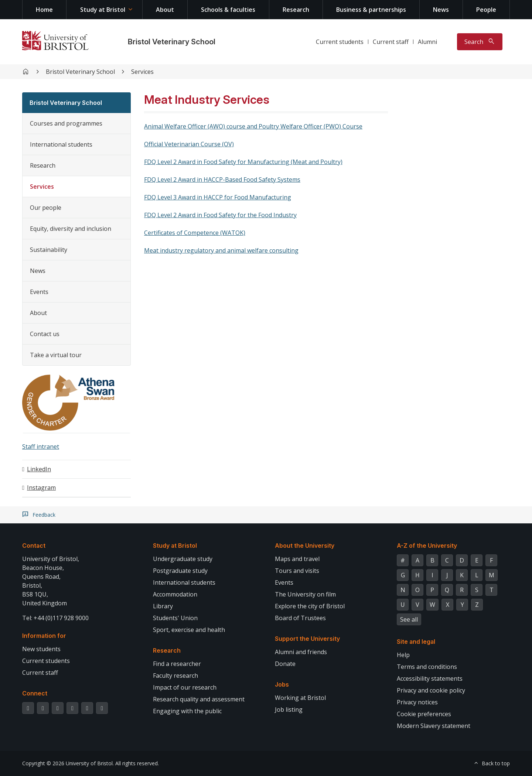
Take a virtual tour (56, 355)
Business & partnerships (371, 10)
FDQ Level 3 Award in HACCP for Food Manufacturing (218, 197)
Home (44, 10)
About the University (305, 546)
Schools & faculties (228, 10)
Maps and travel (297, 559)
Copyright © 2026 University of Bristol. (68, 763)
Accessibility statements (430, 678)
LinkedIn (39, 469)
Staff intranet (41, 447)
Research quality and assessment (199, 699)
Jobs (282, 684)
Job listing (289, 710)
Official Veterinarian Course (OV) (189, 144)
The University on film (305, 594)
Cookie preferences (424, 714)
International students (61, 144)
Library (163, 606)
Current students (340, 42)
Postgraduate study (180, 571)
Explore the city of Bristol (310, 606)
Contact (34, 546)
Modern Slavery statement (434, 726)
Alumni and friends (301, 652)
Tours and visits (297, 571)
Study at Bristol (103, 10)
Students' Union (175, 618)
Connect (35, 693)
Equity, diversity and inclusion (71, 229)
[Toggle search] (480, 42)
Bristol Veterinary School (172, 42)
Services (142, 72)
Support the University (307, 639)
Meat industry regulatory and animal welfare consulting (221, 250)
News (441, 10)
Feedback (44, 515)
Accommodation (175, 594)
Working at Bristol (300, 698)
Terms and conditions (427, 667)
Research (296, 10)
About (165, 10)
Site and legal (416, 642)
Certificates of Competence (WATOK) (195, 233)
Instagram (41, 488)
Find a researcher (177, 664)
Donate (285, 664)
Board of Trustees (300, 618)
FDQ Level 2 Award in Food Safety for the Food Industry (220, 215)
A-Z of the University (427, 546)
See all (409, 619)
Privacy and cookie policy (431, 690)
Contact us (45, 334)
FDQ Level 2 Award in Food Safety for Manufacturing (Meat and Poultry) (243, 162)
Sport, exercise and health (189, 630)
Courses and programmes (66, 123)
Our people (46, 208)
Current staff (391, 42)
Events (39, 292)
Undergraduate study (183, 559)
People (486, 10)
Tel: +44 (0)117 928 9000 (55, 618)
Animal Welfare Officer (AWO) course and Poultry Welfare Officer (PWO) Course (253, 126)
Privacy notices (417, 702)
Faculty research (175, 676)
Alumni (427, 42)
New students (41, 649)
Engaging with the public (187, 711)
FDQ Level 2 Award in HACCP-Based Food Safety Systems (222, 180)
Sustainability (49, 250)
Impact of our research (185, 687)
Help (403, 655)
